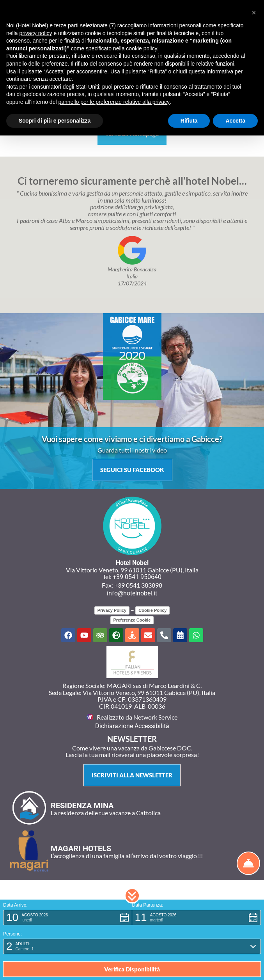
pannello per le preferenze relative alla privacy (114, 102)
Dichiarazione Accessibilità (132, 726)
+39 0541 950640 (137, 577)
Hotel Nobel (132, 563)
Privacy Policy (112, 610)
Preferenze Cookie (132, 620)
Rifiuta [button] (189, 121)
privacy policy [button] (35, 33)
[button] (132, 896)
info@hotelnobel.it (132, 593)
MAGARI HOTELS (81, 848)
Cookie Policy (152, 610)
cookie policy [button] (141, 48)
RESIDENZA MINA (82, 805)
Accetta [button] (235, 121)
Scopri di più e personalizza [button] (55, 121)
